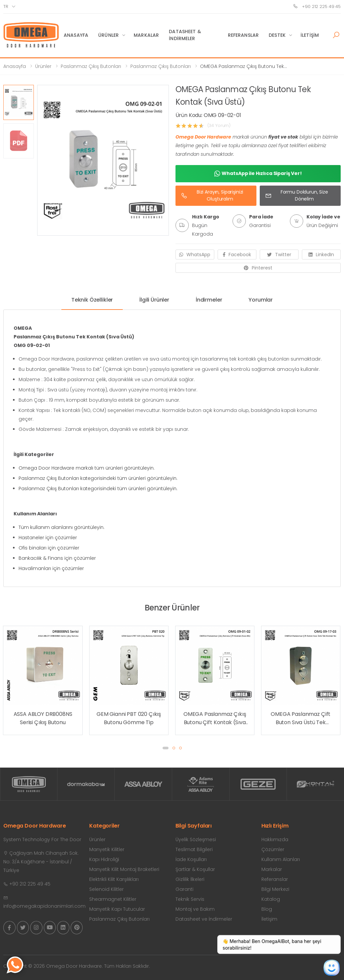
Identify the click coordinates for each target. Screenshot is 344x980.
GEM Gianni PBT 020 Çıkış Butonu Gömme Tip (129, 718)
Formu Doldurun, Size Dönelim (297, 195)
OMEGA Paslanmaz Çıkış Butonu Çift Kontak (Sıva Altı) (215, 719)
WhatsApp (195, 255)
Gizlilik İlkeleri (190, 879)
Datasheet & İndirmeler (185, 35)
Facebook (237, 255)
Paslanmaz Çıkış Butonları (91, 66)
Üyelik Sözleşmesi (196, 839)
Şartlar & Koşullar (195, 869)
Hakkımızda (275, 839)
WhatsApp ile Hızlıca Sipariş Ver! (258, 174)
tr (6, 6)
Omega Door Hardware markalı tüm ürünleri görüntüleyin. (87, 468)
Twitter (279, 255)
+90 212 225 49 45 (317, 6)
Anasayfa (76, 35)
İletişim (310, 35)
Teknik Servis (190, 899)
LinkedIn (321, 255)
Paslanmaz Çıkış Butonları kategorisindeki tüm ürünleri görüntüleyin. (98, 478)
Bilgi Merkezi (275, 889)
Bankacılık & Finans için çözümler (57, 558)
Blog (267, 909)
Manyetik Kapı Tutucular (117, 909)
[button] (336, 35)
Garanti (184, 889)
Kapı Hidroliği (104, 859)
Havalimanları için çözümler (51, 568)
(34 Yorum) (219, 125)
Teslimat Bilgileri (194, 849)
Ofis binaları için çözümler (49, 548)
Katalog (271, 899)
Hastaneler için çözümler (48, 538)
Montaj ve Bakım (195, 909)
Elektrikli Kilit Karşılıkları (114, 879)
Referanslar (243, 35)
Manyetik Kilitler (107, 849)
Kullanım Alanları (281, 859)
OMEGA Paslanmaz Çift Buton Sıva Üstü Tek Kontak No (301, 719)
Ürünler (108, 35)
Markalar (146, 35)
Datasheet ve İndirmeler (204, 919)
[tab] (92, 302)
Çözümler (273, 849)
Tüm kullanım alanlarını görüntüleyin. (62, 527)
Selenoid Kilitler (106, 889)
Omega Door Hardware (203, 137)
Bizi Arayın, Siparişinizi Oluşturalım (212, 195)
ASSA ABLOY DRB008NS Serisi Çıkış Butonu (43, 718)
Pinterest (258, 268)
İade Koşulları (191, 859)
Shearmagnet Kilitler (113, 899)
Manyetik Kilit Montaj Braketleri (124, 869)
